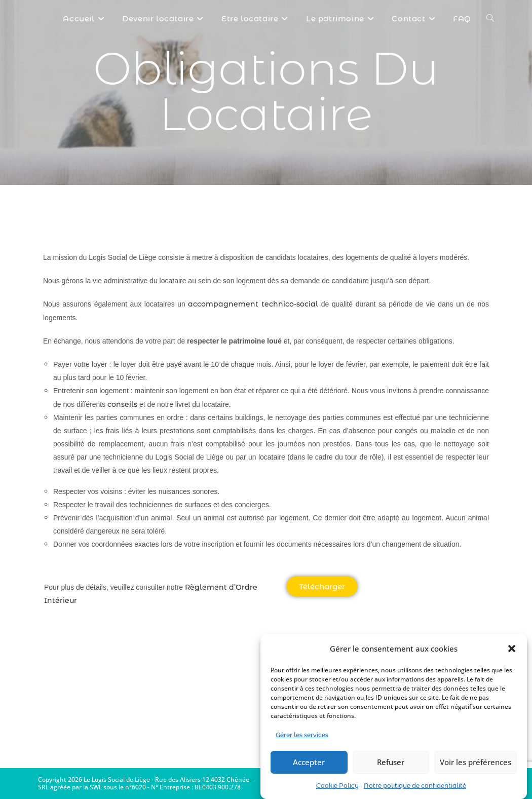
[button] (512, 649)
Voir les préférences (476, 762)
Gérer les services (302, 735)
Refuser (391, 762)
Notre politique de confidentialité (415, 786)
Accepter (309, 762)
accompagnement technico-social (253, 304)
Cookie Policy (337, 786)
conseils (122, 404)
